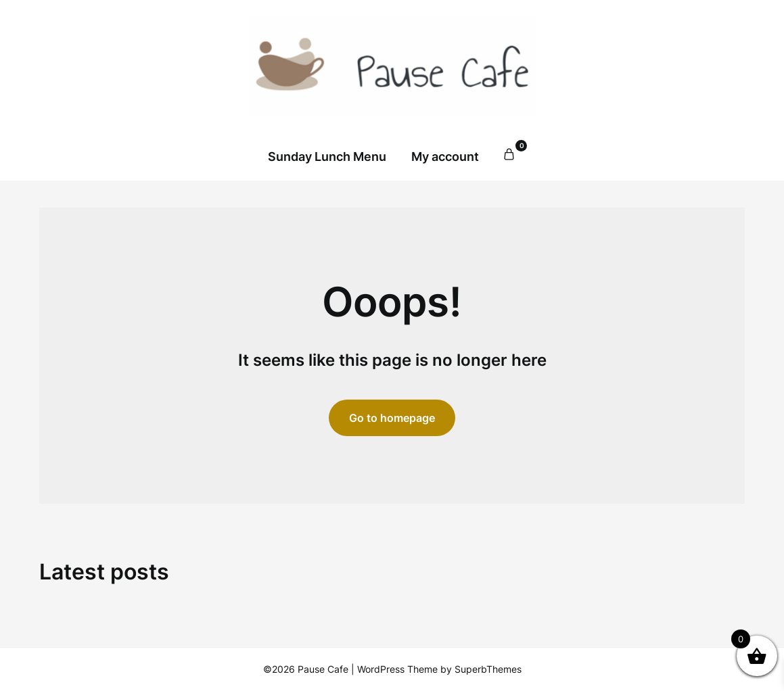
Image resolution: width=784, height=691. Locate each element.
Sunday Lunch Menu (327, 157)
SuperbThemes (488, 669)
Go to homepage (392, 418)
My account (445, 157)
